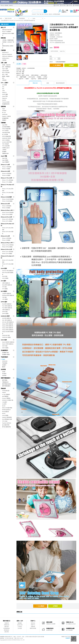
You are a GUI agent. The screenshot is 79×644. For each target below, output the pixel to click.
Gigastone (4, 98)
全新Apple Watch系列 (7, 30)
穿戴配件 (4, 120)
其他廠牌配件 (4, 350)
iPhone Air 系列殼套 (7, 173)
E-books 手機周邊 (6, 398)
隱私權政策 (7, 630)
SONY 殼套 (5, 346)
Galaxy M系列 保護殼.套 (8, 330)
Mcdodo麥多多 (6, 412)
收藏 (24, 64)
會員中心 (65, 12)
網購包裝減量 (33, 628)
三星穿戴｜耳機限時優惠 (8, 40)
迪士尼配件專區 (6, 425)
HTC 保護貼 (5, 289)
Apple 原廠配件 (6, 162)
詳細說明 (68, 638)
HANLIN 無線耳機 (6, 129)
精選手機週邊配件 (6, 378)
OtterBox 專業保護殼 (7, 417)
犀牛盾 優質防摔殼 (6, 427)
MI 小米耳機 (5, 134)
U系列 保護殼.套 (6, 283)
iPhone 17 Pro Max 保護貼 (8, 193)
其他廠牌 (4, 152)
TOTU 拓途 (5, 421)
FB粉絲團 (76, 5)
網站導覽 (7, 632)
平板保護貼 (5, 363)
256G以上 (4, 93)
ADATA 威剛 (5, 94)
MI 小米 (4, 113)
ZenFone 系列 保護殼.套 (8, 271)
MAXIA (4, 414)
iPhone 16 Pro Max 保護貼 (8, 233)
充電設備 (4, 80)
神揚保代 (11, 5)
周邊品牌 (3, 388)
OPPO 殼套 (5, 312)
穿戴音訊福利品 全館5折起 (8, 47)
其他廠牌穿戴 (5, 118)
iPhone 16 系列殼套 (7, 206)
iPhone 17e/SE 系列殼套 (8, 199)
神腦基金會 (7, 625)
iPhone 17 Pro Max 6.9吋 (7, 186)
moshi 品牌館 (5, 415)
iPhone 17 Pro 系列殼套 (8, 180)
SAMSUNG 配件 (5, 316)
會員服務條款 (7, 628)
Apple (34, 18)
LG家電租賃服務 (56, 14)
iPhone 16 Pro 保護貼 (7, 221)
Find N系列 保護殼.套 (7, 308)
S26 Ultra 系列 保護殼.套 (8, 322)
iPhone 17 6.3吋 (5, 165)
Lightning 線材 (5, 71)
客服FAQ (33, 625)
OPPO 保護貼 (5, 314)
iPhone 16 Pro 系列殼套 (8, 219)
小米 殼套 (4, 297)
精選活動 (3, 38)
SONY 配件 (4, 340)
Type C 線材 (5, 69)
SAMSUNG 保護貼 (6, 337)
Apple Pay (62, 51)
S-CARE (56, 5)
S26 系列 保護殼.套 (7, 318)
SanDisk (4, 100)
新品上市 (3, 27)
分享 (19, 64)
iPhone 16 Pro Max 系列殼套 (8, 229)
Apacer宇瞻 (5, 96)
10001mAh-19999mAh (7, 56)
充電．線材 (4, 63)
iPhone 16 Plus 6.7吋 (7, 210)
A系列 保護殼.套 (6, 310)
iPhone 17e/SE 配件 (6, 197)
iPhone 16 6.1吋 (5, 204)
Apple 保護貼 (5, 160)
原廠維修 (33, 627)
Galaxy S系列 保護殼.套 (8, 326)
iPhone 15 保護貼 (6, 240)
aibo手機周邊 (5, 396)
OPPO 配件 (4, 302)
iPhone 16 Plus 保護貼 (7, 214)
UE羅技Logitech (6, 148)
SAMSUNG (5, 114)
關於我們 (7, 627)
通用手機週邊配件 (6, 386)
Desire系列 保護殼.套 (7, 285)
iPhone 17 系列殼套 (7, 167)
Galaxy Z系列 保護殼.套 (8, 324)
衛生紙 (50, 14)
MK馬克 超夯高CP (6, 410)
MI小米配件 (4, 291)
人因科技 (4, 150)
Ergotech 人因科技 (6, 116)
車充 (3, 78)
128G (3, 91)
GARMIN (4, 111)
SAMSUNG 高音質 (6, 138)
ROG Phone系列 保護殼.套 (8, 273)
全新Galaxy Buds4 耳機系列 (8, 34)
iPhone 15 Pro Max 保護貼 (8, 265)
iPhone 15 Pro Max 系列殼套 (8, 261)
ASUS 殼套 (5, 276)
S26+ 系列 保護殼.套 (7, 320)
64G (3, 89)
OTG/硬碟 (4, 85)
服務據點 (6, 5)
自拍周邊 (3, 369)
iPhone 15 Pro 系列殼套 (8, 252)
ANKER (4, 393)
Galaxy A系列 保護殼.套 (8, 328)
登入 (63, 10)
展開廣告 (76, 1)
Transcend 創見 (6, 102)
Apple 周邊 (4, 156)
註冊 (67, 10)
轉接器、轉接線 (6, 76)
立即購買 (71, 65)
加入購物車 (57, 65)
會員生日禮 (20, 625)
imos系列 (4, 404)
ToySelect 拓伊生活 (7, 423)
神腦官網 (7, 623)
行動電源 (3, 50)
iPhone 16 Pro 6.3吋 (6, 217)
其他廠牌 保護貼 (6, 354)
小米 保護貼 (5, 299)
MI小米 (4, 406)
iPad (38, 14)
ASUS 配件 (4, 268)
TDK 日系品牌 (5, 144)
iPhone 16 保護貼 (6, 208)
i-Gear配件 (5, 402)
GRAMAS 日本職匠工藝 (8, 400)
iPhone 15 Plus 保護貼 (7, 247)
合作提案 (20, 628)
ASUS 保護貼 (5, 278)
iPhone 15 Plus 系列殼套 (8, 245)
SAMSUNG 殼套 (6, 335)
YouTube (69, 5)
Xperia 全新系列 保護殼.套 (8, 342)
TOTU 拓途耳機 (6, 146)
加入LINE (63, 5)
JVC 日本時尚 (5, 131)
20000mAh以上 (6, 58)
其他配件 (4, 365)
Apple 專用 (5, 125)
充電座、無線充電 (6, 65)
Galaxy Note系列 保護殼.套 (8, 333)
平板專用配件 (22, 18)
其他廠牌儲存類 (6, 104)
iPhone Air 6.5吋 (5, 171)
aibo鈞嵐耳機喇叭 (6, 127)
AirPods (46, 14)
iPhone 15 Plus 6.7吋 (7, 243)
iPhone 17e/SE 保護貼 (7, 201)
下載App (2, 5)
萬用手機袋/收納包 (6, 384)
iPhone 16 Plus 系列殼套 (8, 213)
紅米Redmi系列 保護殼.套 (8, 295)
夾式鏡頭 (4, 374)
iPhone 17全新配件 (7, 32)
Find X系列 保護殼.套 (7, 306)
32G (3, 87)
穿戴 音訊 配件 (8, 18)
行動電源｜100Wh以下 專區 (8, 43)
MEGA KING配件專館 (7, 408)
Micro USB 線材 (6, 73)
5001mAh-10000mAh (7, 54)
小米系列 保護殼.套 (7, 294)
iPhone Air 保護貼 (6, 175)
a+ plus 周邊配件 (6, 394)
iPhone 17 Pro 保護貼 (7, 182)
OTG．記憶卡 (5, 83)
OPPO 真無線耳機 (6, 136)
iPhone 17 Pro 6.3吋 (6, 178)
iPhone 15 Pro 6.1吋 (6, 249)
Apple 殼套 (5, 158)
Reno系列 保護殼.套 (7, 304)
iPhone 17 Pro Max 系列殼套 (8, 190)
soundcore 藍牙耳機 (7, 142)
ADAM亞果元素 (6, 391)
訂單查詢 (20, 627)
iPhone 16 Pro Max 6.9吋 (7, 225)
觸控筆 (4, 367)
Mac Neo (42, 14)
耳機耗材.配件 (5, 153)
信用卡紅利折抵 (54, 51)
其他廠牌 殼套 (5, 353)
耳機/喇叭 (3, 123)
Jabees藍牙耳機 (6, 133)
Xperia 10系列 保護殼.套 (8, 344)
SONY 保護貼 (5, 348)
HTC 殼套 (4, 287)
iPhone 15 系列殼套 (7, 238)
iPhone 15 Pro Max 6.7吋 (7, 257)
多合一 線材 (5, 74)
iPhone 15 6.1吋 (5, 236)
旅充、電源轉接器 (6, 67)
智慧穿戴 (3, 106)
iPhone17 (34, 14)
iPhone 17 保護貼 (6, 169)
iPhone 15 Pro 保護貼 (7, 253)
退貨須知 (33, 623)
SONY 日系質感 (6, 140)
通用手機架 (5, 380)
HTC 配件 (3, 281)
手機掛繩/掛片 (5, 382)
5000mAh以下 (5, 53)
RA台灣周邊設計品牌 (7, 419)
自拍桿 (4, 372)
